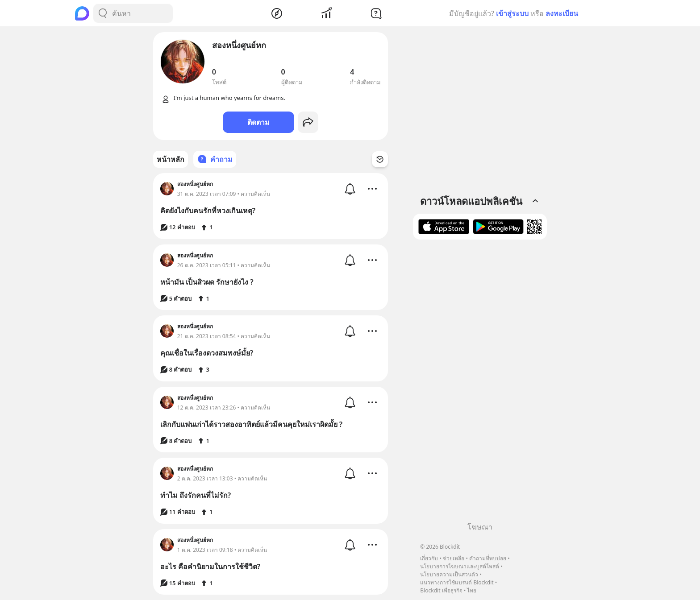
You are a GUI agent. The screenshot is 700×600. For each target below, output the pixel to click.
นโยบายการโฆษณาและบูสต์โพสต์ (460, 566)
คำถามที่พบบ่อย (488, 558)
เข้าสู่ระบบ (512, 13)
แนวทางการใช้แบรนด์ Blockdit (457, 582)
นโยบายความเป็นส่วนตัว (449, 574)
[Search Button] (103, 13)
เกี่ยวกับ (429, 558)
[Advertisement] (480, 384)
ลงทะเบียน (562, 13)
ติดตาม (258, 122)
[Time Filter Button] (380, 159)
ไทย (472, 590)
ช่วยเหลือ (454, 558)
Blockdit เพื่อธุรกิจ (441, 590)
